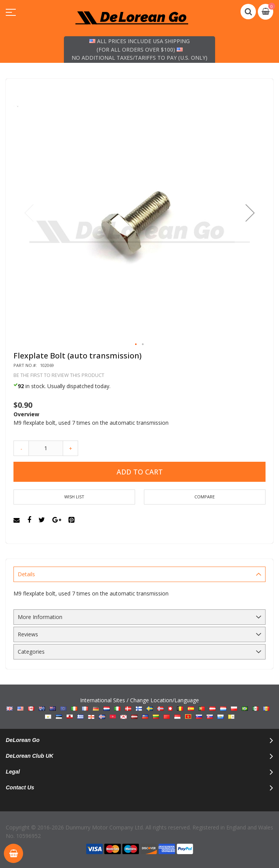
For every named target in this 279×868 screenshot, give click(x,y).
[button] (250, 213)
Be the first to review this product (59, 375)
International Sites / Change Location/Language (139, 708)
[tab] (139, 574)
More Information (40, 617)
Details (26, 574)
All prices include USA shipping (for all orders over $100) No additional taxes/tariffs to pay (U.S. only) (139, 49)
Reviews (28, 634)
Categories (31, 652)
